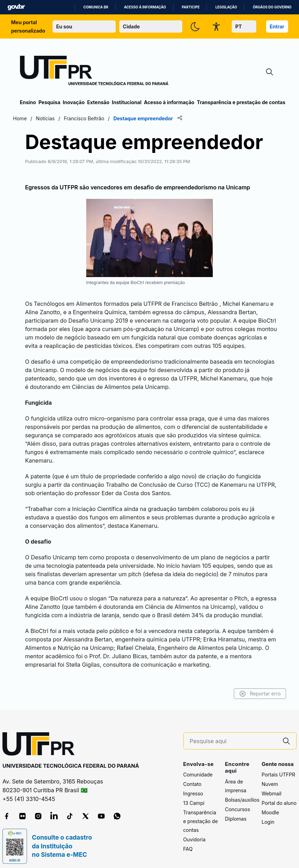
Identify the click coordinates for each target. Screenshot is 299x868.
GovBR (16, 7)
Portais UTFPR (278, 768)
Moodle (270, 806)
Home (27, 118)
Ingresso (193, 787)
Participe (191, 7)
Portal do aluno (279, 797)
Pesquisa (49, 102)
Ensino (28, 102)
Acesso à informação (145, 7)
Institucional (127, 102)
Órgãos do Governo (272, 7)
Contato (192, 778)
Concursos (238, 803)
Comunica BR (96, 7)
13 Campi (194, 797)
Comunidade (198, 768)
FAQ (188, 843)
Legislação (226, 7)
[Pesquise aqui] (233, 735)
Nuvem (270, 778)
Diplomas (236, 812)
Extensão (98, 102)
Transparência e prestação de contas (241, 102)
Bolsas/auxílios (242, 793)
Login (268, 816)
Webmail (271, 787)
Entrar (277, 26)
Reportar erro (253, 687)
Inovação (74, 102)
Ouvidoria (195, 833)
